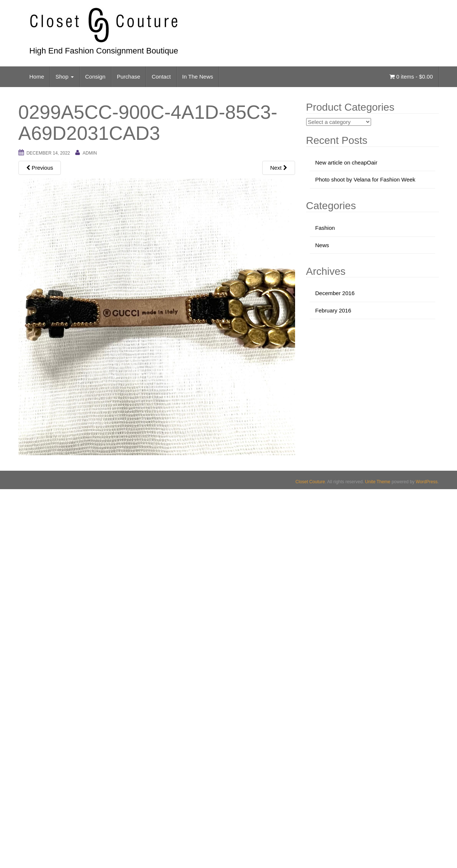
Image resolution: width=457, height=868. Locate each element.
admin (90, 153)
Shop (65, 77)
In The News (198, 77)
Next (278, 168)
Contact (161, 77)
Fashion (325, 228)
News (322, 245)
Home (37, 77)
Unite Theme (378, 482)
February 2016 (333, 310)
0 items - (411, 77)
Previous (40, 168)
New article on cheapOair (346, 162)
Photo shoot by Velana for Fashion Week (366, 179)
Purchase (129, 77)
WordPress (427, 482)
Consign (95, 77)
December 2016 (335, 293)
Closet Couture (310, 482)
